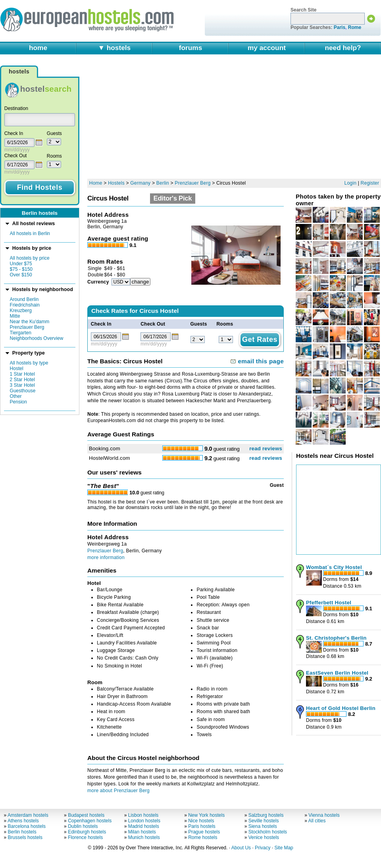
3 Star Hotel (22, 385)
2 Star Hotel (22, 380)
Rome (355, 27)
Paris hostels (202, 826)
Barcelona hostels (27, 826)
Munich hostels (144, 837)
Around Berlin (24, 299)
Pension (18, 402)
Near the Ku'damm (30, 322)
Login (351, 183)
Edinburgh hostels (87, 832)
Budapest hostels (86, 815)
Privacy (263, 848)
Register (370, 183)
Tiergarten (21, 333)
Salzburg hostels (266, 815)
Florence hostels (85, 837)
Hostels (116, 183)
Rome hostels (203, 837)
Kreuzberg (21, 311)
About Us (241, 848)
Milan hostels (142, 832)
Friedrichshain (25, 305)
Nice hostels (201, 821)
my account (267, 48)
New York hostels (206, 815)
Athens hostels (23, 821)
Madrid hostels (144, 826)
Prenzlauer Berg (27, 327)
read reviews (266, 448)
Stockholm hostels (268, 832)
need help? (343, 48)
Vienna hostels (324, 815)
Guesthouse (23, 391)
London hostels (144, 821)
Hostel (17, 368)
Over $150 (21, 275)
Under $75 (21, 264)
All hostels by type (29, 363)
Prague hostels (204, 832)
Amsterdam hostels (28, 815)
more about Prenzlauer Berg (118, 791)
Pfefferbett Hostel (329, 603)
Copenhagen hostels (90, 821)
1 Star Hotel (22, 374)
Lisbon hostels (143, 815)
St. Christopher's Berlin (336, 638)
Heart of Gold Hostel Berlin (341, 708)
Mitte (15, 316)
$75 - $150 (21, 269)
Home (96, 183)
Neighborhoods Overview (37, 338)
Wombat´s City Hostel (334, 567)
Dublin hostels (83, 826)
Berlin (163, 183)
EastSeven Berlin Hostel (337, 673)
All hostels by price (30, 258)
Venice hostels (264, 837)
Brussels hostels (25, 837)
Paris (340, 27)
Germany (140, 183)
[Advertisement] (197, 120)
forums (191, 48)
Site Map (284, 848)
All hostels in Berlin (30, 233)
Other (16, 396)
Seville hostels (264, 821)
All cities (317, 821)
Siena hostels (263, 826)
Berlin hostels (22, 832)
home (38, 48)
